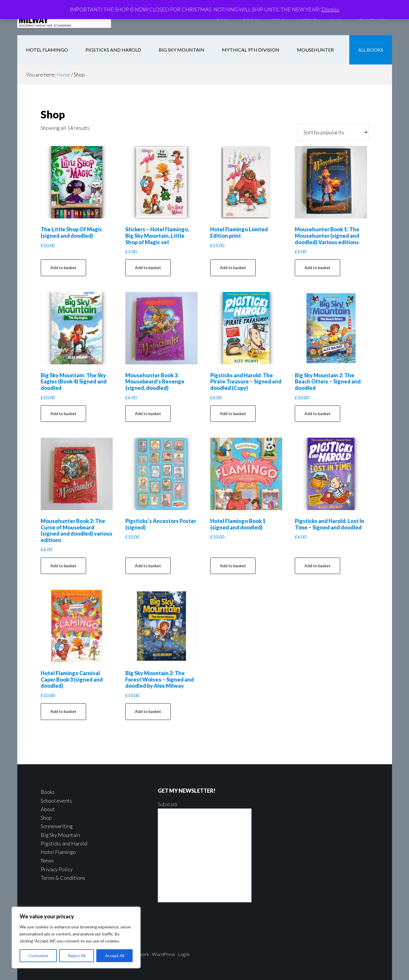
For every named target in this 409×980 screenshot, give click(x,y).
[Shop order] (333, 132)
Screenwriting (57, 826)
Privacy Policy (57, 869)
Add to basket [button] (63, 267)
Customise (38, 956)
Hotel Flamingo (58, 852)
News (47, 860)
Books (48, 792)
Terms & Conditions (63, 878)
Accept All (115, 956)
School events (56, 801)
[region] (76, 937)
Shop (46, 818)
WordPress (164, 954)
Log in (184, 954)
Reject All (77, 956)
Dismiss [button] (330, 9)
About (48, 809)
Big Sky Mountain (60, 835)
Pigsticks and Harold (64, 843)
